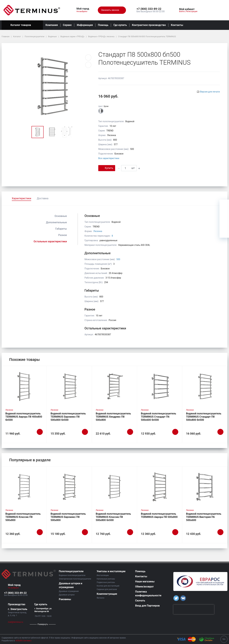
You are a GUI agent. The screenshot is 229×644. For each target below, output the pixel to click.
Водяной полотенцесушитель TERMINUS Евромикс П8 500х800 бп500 (68, 417)
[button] (151, 9)
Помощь (103, 25)
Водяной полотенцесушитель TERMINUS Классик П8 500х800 (23, 517)
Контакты (177, 25)
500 (118, 259)
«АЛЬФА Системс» (23, 641)
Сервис (67, 25)
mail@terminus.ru (16, 622)
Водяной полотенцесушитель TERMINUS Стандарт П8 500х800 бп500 (204, 417)
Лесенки (9, 410)
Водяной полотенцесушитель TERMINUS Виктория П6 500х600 (204, 517)
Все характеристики (109, 158)
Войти (182, 11)
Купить (107, 168)
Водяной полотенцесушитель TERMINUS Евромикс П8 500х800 (68, 517)
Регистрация (192, 11)
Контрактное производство (149, 25)
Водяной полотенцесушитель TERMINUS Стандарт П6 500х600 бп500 (158, 417)
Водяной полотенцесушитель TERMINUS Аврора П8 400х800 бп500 (24, 417)
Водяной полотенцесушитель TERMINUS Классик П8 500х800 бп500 (113, 517)
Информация (85, 25)
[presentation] (194, 609)
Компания (52, 25)
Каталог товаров (22, 25)
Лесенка (98, 231)
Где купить (120, 25)
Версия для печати (210, 92)
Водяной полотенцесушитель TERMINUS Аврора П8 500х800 (159, 515)
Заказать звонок (112, 10)
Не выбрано (83, 11)
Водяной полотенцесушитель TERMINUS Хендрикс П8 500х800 (113, 417)
